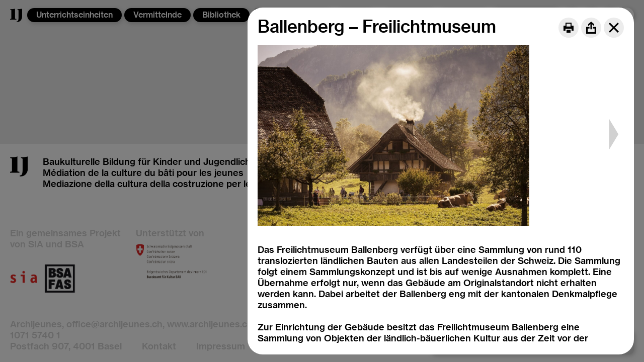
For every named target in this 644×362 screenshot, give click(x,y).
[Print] (569, 28)
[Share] (591, 28)
